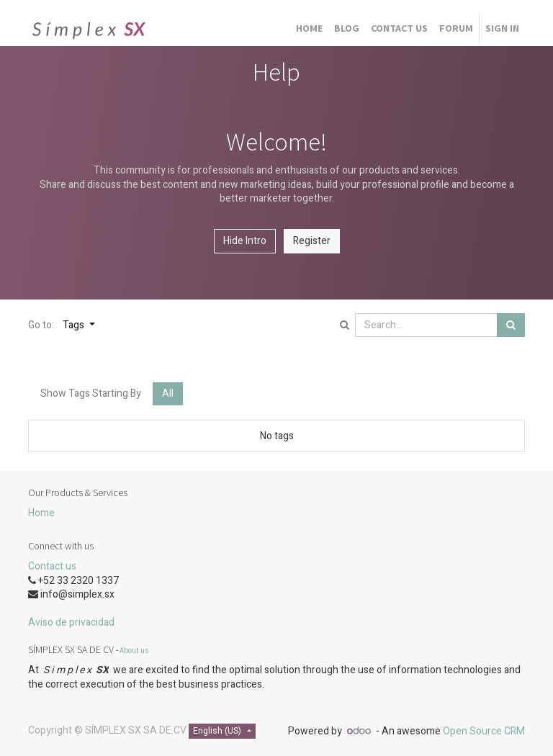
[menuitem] (309, 29)
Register (312, 241)
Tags (75, 325)
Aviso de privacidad (71, 622)
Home (41, 513)
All (168, 393)
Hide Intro (245, 241)
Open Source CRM (484, 731)
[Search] (511, 325)
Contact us (52, 566)
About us (134, 650)
